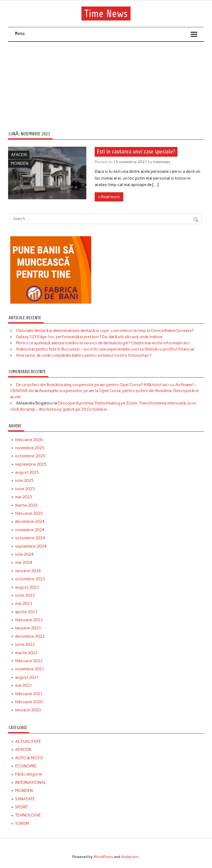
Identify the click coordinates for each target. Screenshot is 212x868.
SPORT (21, 807)
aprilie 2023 (26, 612)
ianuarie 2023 (28, 628)
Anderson (130, 857)
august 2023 (27, 587)
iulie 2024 (24, 554)
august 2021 (27, 677)
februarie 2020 (29, 702)
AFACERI (19, 155)
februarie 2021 (29, 694)
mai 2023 (24, 603)
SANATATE (25, 799)
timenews (162, 162)
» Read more (109, 197)
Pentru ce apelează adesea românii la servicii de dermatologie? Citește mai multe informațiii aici (103, 343)
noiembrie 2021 (30, 669)
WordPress (103, 857)
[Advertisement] (106, 82)
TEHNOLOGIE (28, 815)
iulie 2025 (24, 481)
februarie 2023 (29, 620)
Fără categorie (29, 774)
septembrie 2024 (31, 546)
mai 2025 (24, 497)
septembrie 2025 (31, 464)
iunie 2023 (25, 595)
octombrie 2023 (30, 579)
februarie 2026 (29, 440)
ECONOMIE (26, 766)
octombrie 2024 (30, 538)
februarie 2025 (29, 513)
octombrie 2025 (30, 456)
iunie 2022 (25, 644)
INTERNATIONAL (30, 783)
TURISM (22, 824)
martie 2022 (26, 653)
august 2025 (27, 472)
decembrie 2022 (30, 636)
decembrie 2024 (30, 522)
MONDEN (20, 163)
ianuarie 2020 (28, 710)
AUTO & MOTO (29, 758)
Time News (106, 14)
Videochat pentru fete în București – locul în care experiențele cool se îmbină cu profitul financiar (105, 349)
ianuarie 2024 (28, 571)
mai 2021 (24, 685)
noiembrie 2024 (30, 530)
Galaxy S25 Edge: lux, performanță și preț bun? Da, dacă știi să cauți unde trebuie (89, 337)
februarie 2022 (29, 661)
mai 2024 (24, 562)
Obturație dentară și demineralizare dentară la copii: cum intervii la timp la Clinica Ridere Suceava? (105, 331)
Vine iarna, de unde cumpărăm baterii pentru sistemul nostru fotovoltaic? (84, 355)
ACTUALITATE (28, 742)
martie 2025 (26, 505)
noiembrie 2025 (30, 448)
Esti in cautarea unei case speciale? (136, 152)
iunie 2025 (25, 489)
